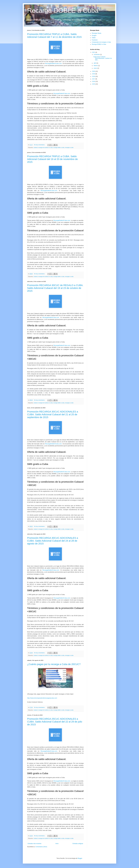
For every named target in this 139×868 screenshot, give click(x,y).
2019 (94, 74)
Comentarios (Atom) (41, 847)
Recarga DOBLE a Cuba (63, 10)
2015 (94, 84)
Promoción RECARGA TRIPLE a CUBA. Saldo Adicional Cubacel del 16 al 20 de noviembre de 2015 (52, 159)
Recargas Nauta (96, 33)
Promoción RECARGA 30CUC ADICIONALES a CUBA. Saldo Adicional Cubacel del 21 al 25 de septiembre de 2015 (53, 414)
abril (95, 63)
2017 (94, 79)
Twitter (94, 38)
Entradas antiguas (78, 844)
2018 (94, 76)
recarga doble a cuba (59, 147)
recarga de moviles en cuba (45, 147)
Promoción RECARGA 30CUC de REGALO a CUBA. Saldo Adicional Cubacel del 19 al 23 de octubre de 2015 (55, 288)
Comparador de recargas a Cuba (101, 42)
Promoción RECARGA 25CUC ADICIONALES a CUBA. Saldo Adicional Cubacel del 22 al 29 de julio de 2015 (55, 722)
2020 (94, 71)
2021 (94, 52)
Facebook (95, 40)
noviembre (97, 55)
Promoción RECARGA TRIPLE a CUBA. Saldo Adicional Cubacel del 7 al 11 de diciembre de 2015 (54, 36)
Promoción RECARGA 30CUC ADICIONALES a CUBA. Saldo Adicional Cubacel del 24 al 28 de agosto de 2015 (53, 541)
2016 (94, 81)
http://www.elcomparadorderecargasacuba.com (42, 698)
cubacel (36, 147)
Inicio (57, 844)
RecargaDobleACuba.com (53, 63)
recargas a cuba (69, 147)
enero (96, 68)
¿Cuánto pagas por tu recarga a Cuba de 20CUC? (54, 664)
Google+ (94, 36)
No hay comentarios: (40, 145)
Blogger (80, 858)
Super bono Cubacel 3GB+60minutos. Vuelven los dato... (103, 58)
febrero (96, 66)
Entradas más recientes (35, 844)
